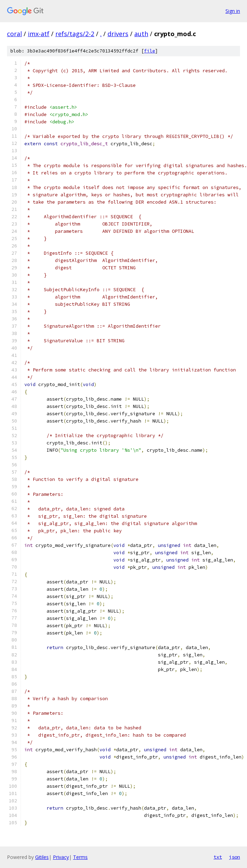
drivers (118, 34)
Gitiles (42, 857)
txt (218, 857)
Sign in (233, 11)
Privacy (61, 857)
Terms (80, 857)
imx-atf (39, 34)
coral (14, 34)
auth (141, 34)
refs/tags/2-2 (75, 34)
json (234, 857)
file (150, 51)
